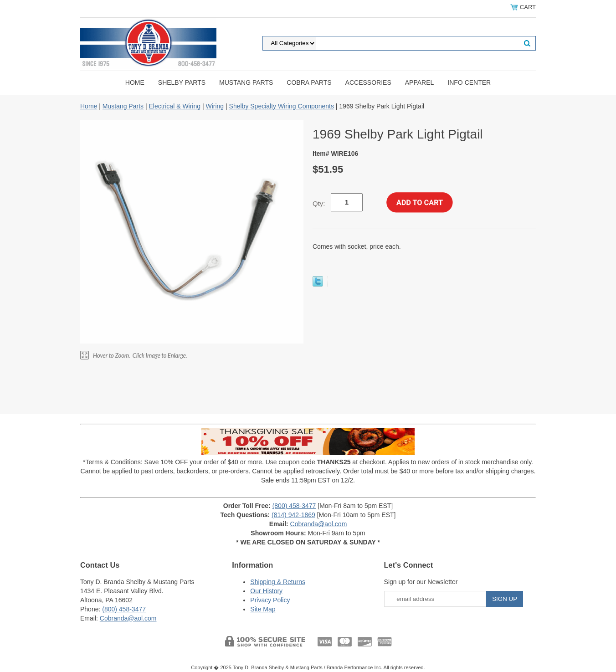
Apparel (420, 82)
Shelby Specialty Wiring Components (282, 106)
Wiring (215, 106)
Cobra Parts (309, 82)
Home (135, 82)
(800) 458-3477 (294, 506)
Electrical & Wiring (175, 106)
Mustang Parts (246, 82)
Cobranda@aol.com (319, 524)
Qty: (319, 203)
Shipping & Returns (278, 582)
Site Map (263, 609)
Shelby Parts (182, 82)
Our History (266, 591)
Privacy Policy (270, 600)
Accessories (368, 82)
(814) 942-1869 (293, 515)
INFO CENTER (469, 82)
